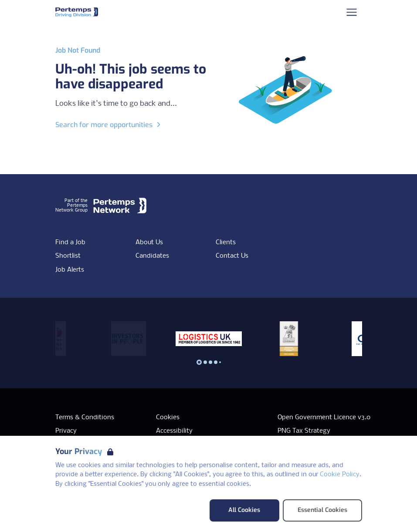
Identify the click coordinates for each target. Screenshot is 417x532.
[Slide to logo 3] (216, 362)
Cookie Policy (340, 475)
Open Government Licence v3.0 (324, 418)
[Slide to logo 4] (220, 362)
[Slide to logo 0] (199, 362)
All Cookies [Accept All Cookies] (244, 510)
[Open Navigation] (352, 12)
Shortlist (68, 256)
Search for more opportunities (109, 125)
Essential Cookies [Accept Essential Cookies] (322, 510)
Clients (226, 242)
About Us (149, 242)
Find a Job (70, 242)
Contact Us (232, 256)
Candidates (152, 256)
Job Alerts (70, 270)
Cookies (168, 418)
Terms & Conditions (85, 418)
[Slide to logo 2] (210, 362)
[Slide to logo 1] (205, 362)
